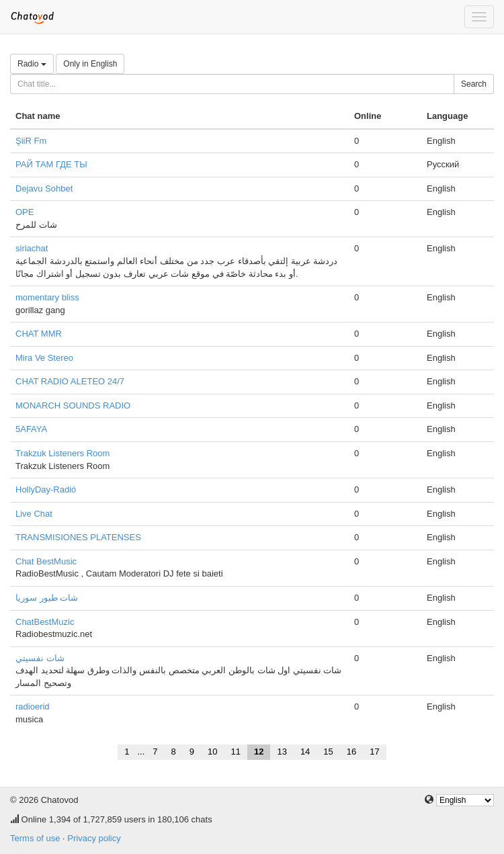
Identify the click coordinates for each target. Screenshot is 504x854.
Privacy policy (94, 838)
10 (212, 752)
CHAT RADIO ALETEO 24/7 (70, 381)
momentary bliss (47, 297)
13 (282, 752)
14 (305, 752)
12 (259, 752)
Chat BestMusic (46, 561)
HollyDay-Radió (46, 489)
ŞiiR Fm (31, 141)
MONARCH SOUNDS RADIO (73, 405)
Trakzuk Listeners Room (62, 453)
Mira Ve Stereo (44, 358)
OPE (25, 212)
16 (351, 752)
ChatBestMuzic (45, 622)
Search (474, 84)
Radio (32, 64)
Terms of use (35, 838)
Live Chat (34, 514)
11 (235, 752)
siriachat (32, 248)
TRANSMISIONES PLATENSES (78, 537)
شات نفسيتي (40, 658)
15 (328, 752)
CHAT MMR (39, 334)
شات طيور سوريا (47, 598)
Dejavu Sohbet (44, 188)
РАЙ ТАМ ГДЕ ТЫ (51, 164)
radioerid (33, 707)
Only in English (90, 64)
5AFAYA (31, 429)
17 (374, 752)
